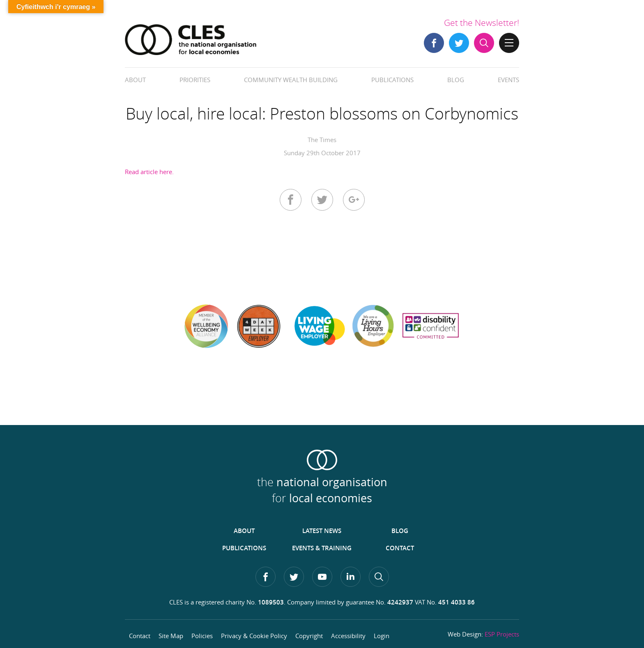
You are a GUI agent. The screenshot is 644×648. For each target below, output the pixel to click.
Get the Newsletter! (482, 23)
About (135, 80)
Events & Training (322, 548)
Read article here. (149, 172)
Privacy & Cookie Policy (254, 636)
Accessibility (348, 636)
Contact (400, 548)
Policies (202, 636)
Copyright (309, 636)
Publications (392, 80)
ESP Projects (502, 634)
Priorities (195, 80)
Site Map (171, 636)
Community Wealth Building (291, 80)
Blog (456, 80)
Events (508, 80)
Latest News (322, 531)
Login (382, 636)
